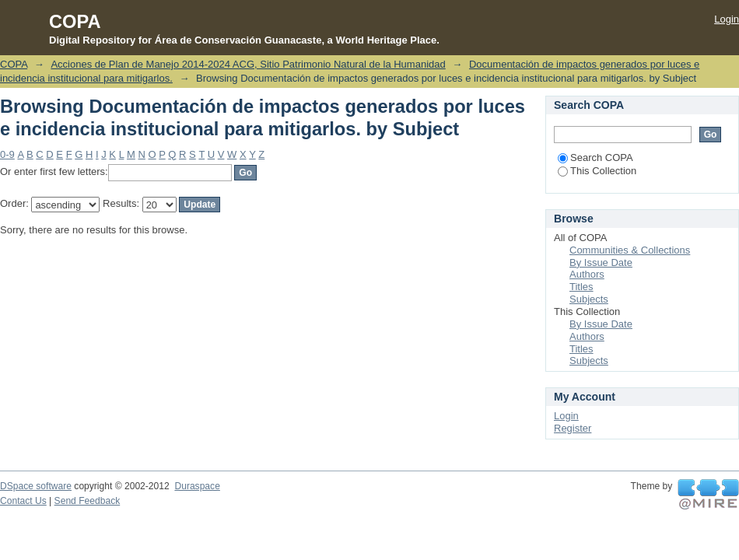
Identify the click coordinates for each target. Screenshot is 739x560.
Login (727, 19)
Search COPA (595, 157)
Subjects (589, 299)
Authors (587, 274)
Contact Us (23, 501)
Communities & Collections (630, 250)
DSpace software (36, 486)
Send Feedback (88, 501)
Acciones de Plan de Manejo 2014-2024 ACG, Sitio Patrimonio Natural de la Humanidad (248, 64)
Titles (581, 287)
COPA (14, 64)
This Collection (597, 171)
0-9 (7, 154)
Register (573, 428)
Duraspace (197, 486)
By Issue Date (601, 262)
